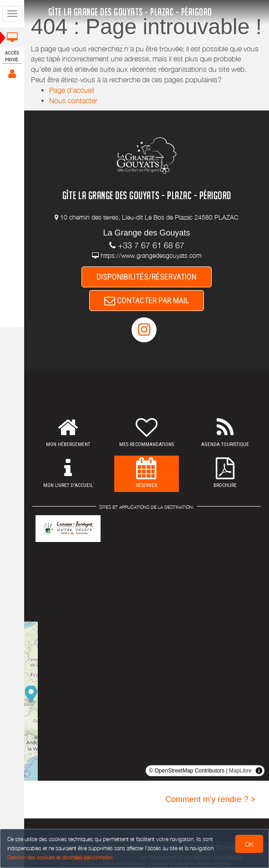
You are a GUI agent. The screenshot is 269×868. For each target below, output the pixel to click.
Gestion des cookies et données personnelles (60, 857)
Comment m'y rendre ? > (210, 799)
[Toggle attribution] (259, 771)
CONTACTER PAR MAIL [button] (147, 300)
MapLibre (240, 771)
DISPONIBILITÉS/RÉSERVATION (147, 277)
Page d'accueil (72, 90)
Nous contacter (73, 100)
